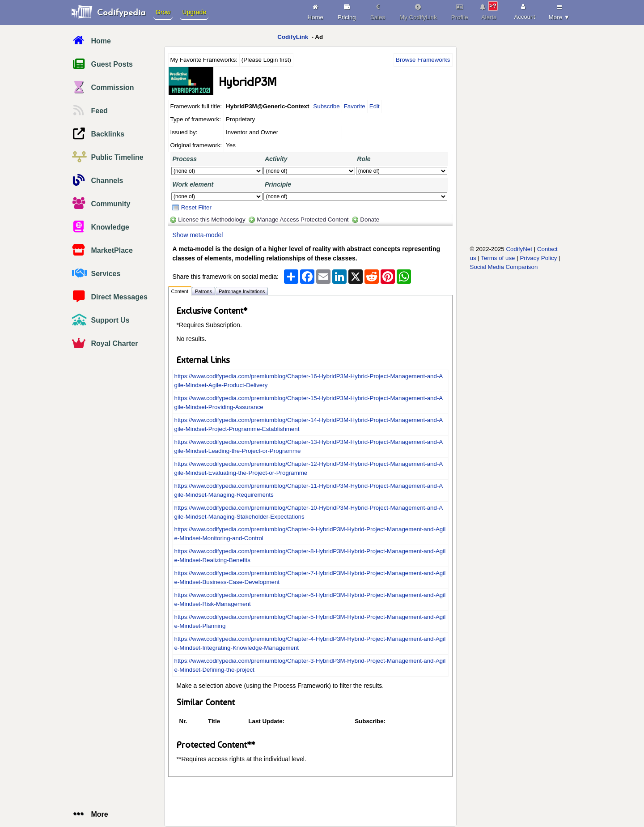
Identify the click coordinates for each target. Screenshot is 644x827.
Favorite (355, 106)
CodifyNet (519, 249)
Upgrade (194, 12)
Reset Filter (192, 207)
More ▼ (559, 11)
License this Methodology (212, 220)
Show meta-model (198, 235)
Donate (370, 220)
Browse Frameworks (423, 60)
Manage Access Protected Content (303, 220)
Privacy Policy (538, 258)
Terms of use (498, 258)
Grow (163, 12)
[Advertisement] (508, 178)
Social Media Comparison (504, 267)
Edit (375, 106)
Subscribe (326, 106)
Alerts (489, 11)
